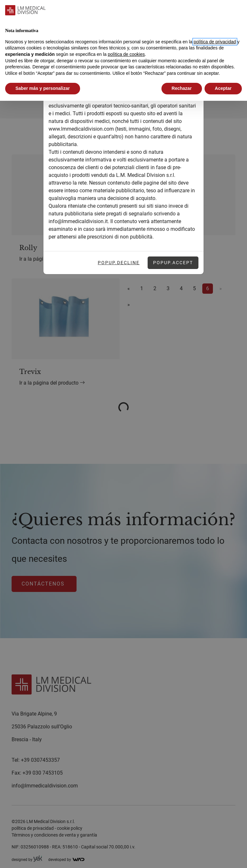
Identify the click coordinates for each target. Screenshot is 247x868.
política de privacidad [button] (215, 42)
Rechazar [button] (182, 88)
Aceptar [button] (223, 88)
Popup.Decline (119, 263)
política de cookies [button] (126, 54)
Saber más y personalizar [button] (43, 88)
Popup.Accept (173, 263)
